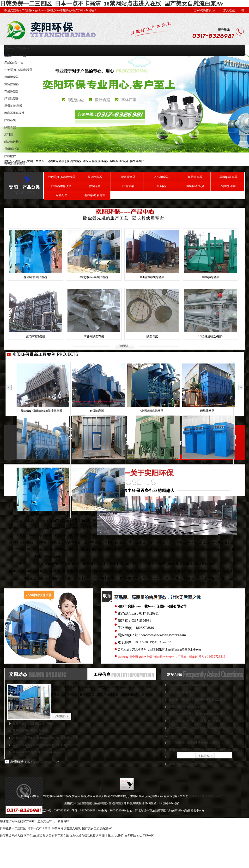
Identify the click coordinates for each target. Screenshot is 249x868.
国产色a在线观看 (34, 836)
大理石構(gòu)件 (46, 762)
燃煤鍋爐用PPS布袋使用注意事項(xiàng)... (39, 752)
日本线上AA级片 (113, 836)
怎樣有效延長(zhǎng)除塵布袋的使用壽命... (196, 743)
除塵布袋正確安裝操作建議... (31, 731)
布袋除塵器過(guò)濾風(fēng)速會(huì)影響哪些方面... (46, 738)
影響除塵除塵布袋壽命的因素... (188, 707)
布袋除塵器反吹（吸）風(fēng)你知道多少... (196, 721)
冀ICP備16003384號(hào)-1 (206, 796)
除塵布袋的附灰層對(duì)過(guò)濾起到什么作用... (200, 714)
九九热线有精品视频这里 (85, 836)
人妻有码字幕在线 (57, 836)
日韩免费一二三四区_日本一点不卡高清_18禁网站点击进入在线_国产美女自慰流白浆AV (112, 4)
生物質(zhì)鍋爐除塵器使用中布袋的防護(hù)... (198, 699)
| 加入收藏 (226, 10)
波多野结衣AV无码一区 (139, 836)
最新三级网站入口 (12, 836)
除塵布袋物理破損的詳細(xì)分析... (35, 723)
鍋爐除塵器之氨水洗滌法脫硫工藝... (191, 764)
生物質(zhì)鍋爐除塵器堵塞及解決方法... (194, 685)
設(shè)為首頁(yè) (205, 10)
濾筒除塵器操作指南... (183, 692)
